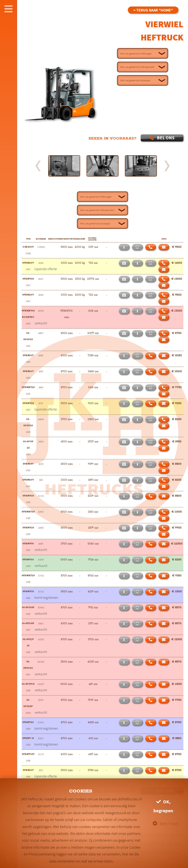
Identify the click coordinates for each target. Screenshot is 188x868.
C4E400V (28, 247)
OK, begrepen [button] (163, 806)
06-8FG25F (28, 703)
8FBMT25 (28, 279)
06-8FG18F (28, 608)
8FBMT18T (28, 754)
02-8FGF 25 (29, 445)
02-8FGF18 (28, 684)
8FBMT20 (28, 560)
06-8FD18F (28, 624)
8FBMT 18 (28, 738)
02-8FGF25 (28, 336)
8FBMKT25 (28, 387)
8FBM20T (28, 263)
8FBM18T (28, 464)
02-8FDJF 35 (29, 643)
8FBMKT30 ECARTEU (28, 314)
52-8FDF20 (28, 665)
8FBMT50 (28, 544)
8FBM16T (28, 356)
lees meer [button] (166, 823)
